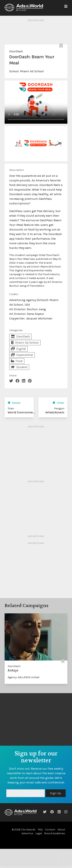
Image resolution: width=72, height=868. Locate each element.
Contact (50, 830)
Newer (14, 403)
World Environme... (21, 412)
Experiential (22, 355)
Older (58, 403)
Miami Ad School (32, 71)
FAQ (40, 830)
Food (17, 361)
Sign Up (56, 793)
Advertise (27, 833)
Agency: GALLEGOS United (23, 677)
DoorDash (16, 51)
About (61, 830)
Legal (39, 833)
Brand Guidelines (55, 833)
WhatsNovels (55, 412)
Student (19, 367)
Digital (18, 349)
